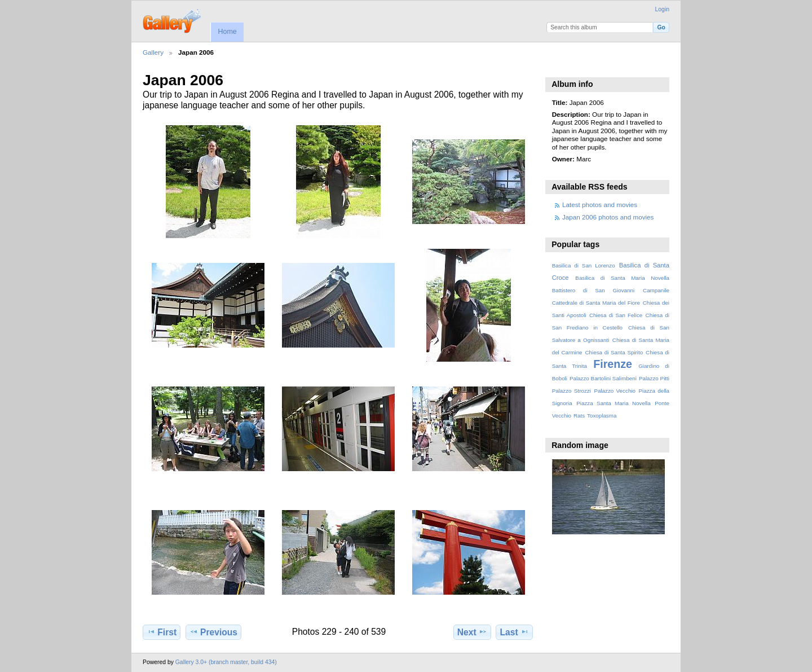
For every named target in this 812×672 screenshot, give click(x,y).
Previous (213, 632)
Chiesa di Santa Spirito (614, 352)
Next (472, 632)
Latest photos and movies (600, 205)
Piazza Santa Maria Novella (614, 403)
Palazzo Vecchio (615, 391)
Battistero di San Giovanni (593, 290)
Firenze (613, 364)
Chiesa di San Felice (616, 315)
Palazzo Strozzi (572, 391)
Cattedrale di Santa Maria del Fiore (596, 303)
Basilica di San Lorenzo (584, 265)
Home (227, 32)
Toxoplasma (602, 416)
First (162, 632)
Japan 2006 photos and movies (608, 217)
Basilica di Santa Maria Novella (622, 278)
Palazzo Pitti (654, 378)
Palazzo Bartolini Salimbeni (603, 378)
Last (515, 632)
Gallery (153, 52)
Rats (579, 416)
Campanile (656, 290)
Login (662, 9)
